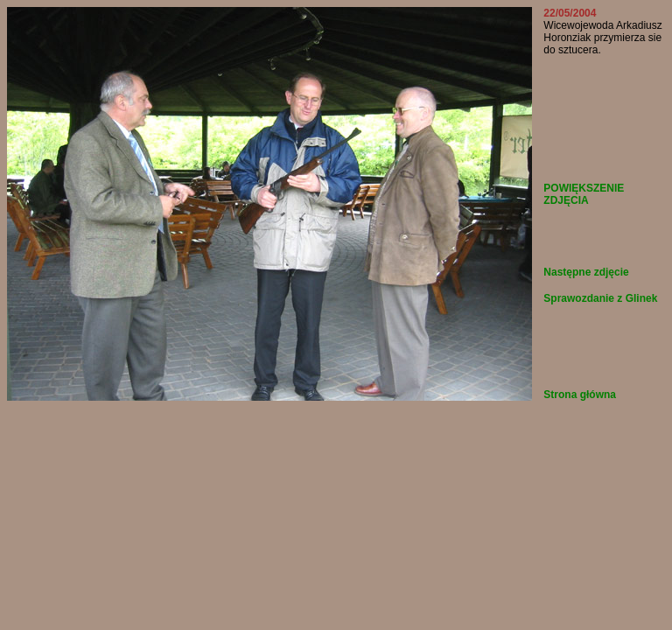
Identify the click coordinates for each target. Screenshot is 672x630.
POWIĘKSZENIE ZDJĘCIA (584, 194)
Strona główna (580, 395)
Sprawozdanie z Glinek (600, 298)
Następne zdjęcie (586, 272)
